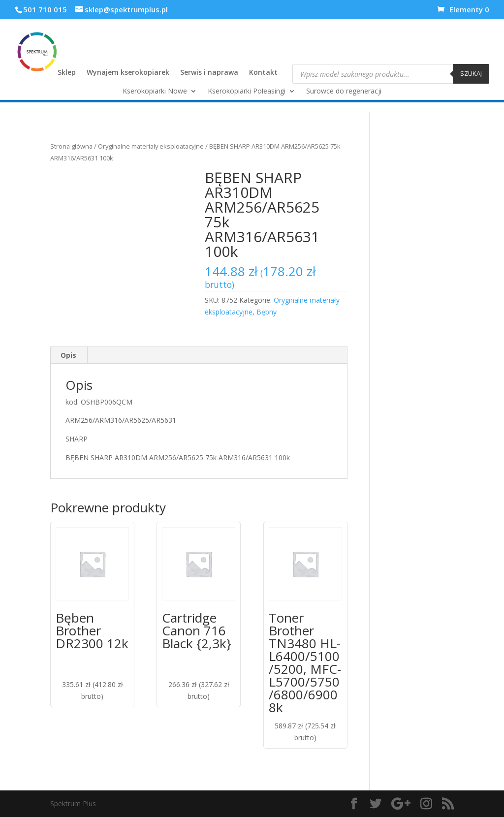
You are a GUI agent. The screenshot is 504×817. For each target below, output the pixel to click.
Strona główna (71, 146)
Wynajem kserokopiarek (128, 73)
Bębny (267, 312)
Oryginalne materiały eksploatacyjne (151, 146)
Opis (68, 355)
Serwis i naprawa (209, 73)
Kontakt (263, 73)
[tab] (69, 355)
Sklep (67, 73)
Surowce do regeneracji (344, 92)
